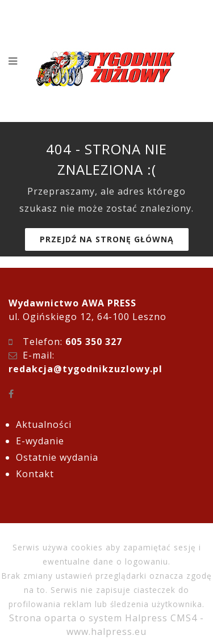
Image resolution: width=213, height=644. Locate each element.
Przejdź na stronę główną (107, 239)
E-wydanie (40, 441)
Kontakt (35, 474)
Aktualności (44, 424)
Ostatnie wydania (57, 457)
